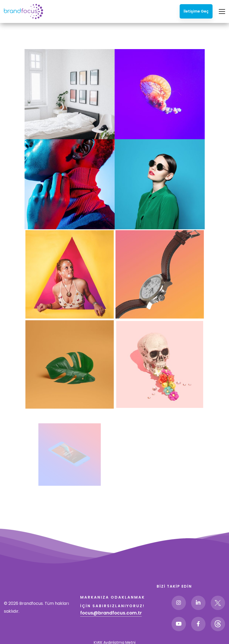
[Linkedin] (198, 603)
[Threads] (218, 624)
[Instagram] (179, 603)
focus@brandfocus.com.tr (111, 613)
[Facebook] (198, 624)
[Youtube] (179, 624)
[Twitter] (218, 603)
